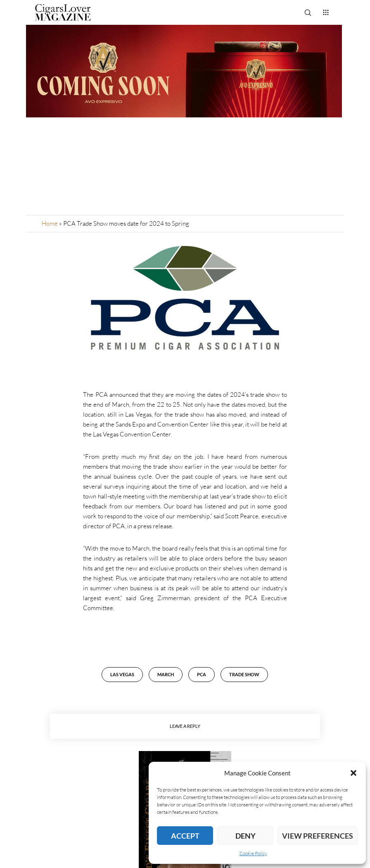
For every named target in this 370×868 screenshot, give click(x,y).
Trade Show (244, 674)
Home (50, 223)
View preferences (318, 836)
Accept (185, 836)
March (166, 674)
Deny (245, 836)
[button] (353, 773)
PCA (202, 674)
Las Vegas (122, 674)
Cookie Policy (253, 853)
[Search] (308, 12)
